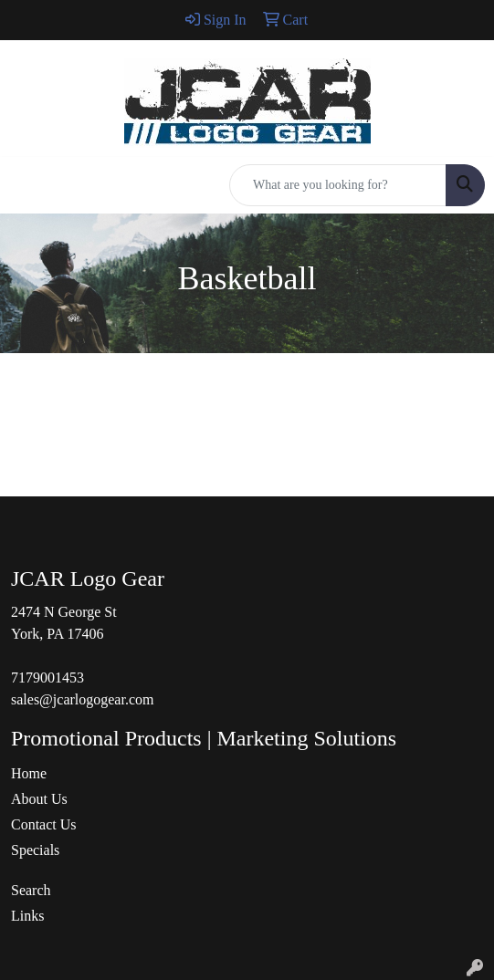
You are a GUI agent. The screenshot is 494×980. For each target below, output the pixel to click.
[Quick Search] (338, 185)
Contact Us (44, 824)
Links (27, 916)
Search (31, 890)
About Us (39, 799)
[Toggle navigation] (28, 185)
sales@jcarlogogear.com (82, 699)
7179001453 (47, 678)
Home (29, 773)
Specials (35, 850)
